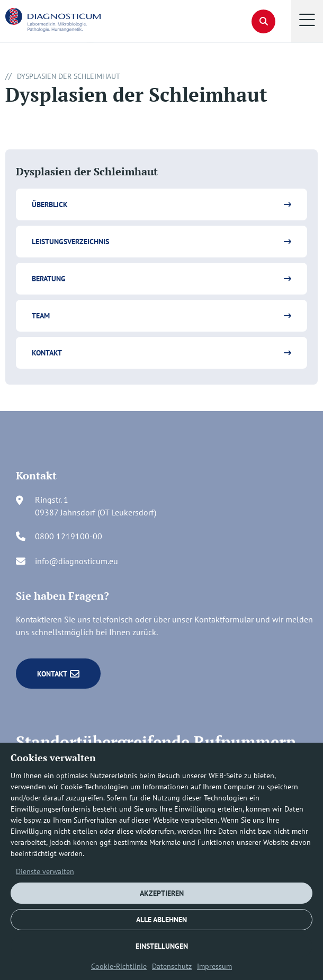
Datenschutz (172, 966)
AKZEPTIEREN (162, 893)
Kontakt (47, 353)
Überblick (50, 204)
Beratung (49, 279)
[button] (307, 21)
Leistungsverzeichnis (70, 242)
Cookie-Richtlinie (119, 966)
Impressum (214, 966)
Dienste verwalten (45, 871)
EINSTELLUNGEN (162, 946)
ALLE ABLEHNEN (161, 920)
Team (41, 316)
